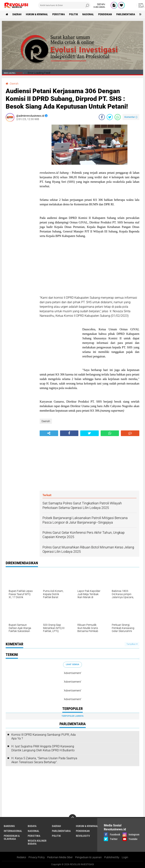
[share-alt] (49, 433)
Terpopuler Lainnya (72, 716)
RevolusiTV (83, 836)
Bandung (9, 826)
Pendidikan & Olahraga (12, 837)
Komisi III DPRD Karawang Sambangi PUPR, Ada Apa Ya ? (44, 737)
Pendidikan (105, 14)
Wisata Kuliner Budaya (37, 842)
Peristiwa (59, 14)
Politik (74, 14)
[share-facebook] (102, 117)
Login (125, 857)
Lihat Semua (72, 664)
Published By (112, 857)
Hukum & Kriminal (37, 14)
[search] (64, 5)
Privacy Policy (37, 857)
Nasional (88, 14)
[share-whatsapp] (118, 117)
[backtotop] (72, 818)
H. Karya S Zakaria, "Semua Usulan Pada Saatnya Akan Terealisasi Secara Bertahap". (44, 760)
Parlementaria (126, 14)
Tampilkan (132, 644)
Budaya (32, 826)
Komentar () (131, 117)
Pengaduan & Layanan (88, 857)
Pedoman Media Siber (60, 857)
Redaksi (21, 857)
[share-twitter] (110, 117)
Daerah (17, 14)
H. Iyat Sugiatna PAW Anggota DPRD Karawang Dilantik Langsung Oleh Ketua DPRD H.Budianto (43, 748)
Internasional (13, 831)
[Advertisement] (21, 181)
